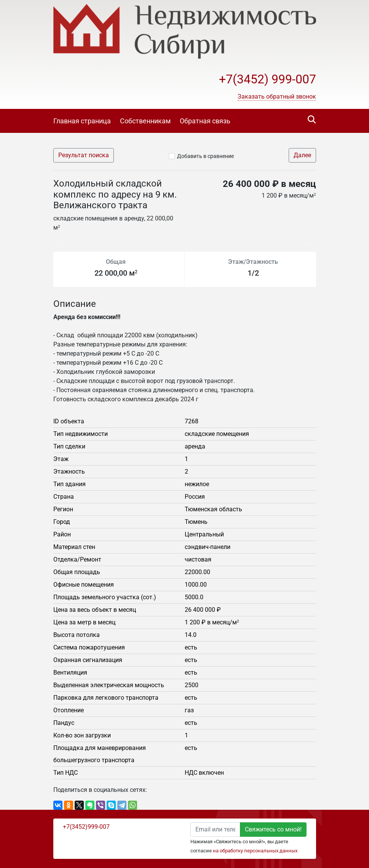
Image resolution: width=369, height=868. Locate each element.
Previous (57, 240)
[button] (277, 97)
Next (310, 240)
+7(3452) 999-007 (268, 79)
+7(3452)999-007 (86, 827)
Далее (302, 155)
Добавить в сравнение (205, 156)
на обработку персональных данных (255, 851)
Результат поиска (84, 155)
